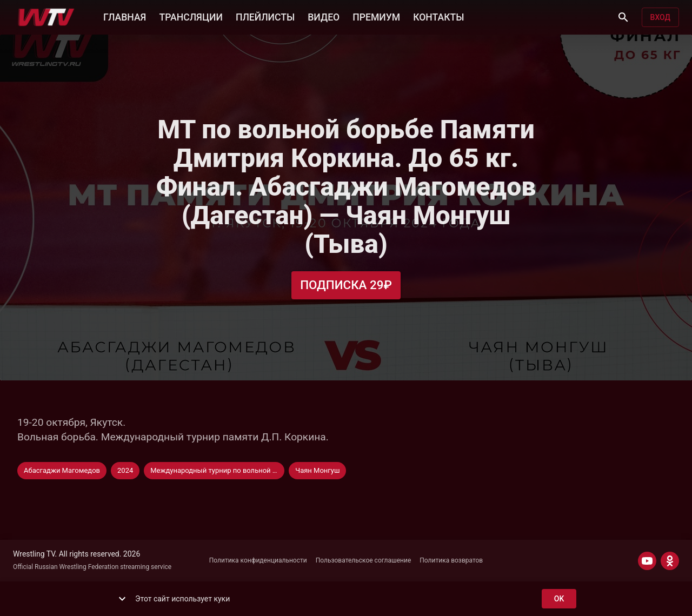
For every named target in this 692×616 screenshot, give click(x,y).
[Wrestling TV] (46, 17)
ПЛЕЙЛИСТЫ (265, 16)
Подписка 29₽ (346, 285)
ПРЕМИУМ (376, 16)
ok (559, 599)
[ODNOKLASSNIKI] (670, 561)
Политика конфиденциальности (258, 560)
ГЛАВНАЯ (125, 16)
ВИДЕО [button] (324, 16)
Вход (660, 18)
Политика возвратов (451, 560)
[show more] (122, 599)
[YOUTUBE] (647, 561)
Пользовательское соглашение (364, 560)
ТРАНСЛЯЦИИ (191, 16)
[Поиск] (623, 17)
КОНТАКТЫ (438, 16)
